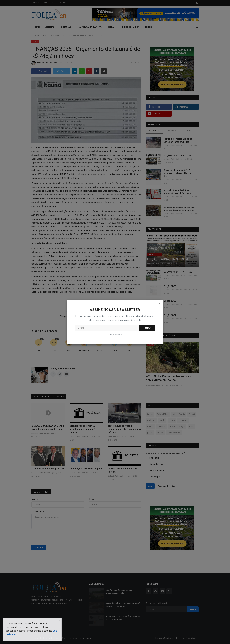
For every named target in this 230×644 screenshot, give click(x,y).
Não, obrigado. (115, 335)
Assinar (147, 328)
